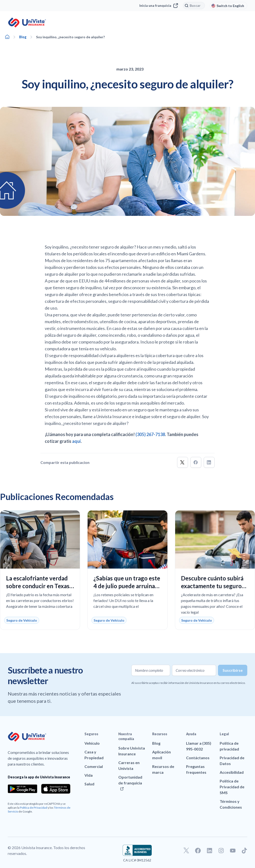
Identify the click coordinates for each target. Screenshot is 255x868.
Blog (23, 37)
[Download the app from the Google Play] (22, 789)
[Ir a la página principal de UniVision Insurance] (27, 23)
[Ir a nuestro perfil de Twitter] (186, 851)
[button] (183, 462)
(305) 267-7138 (150, 434)
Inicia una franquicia (159, 6)
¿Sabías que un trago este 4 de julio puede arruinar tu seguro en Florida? (127, 586)
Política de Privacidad (34, 808)
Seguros (91, 734)
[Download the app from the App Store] (56, 789)
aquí (76, 441)
